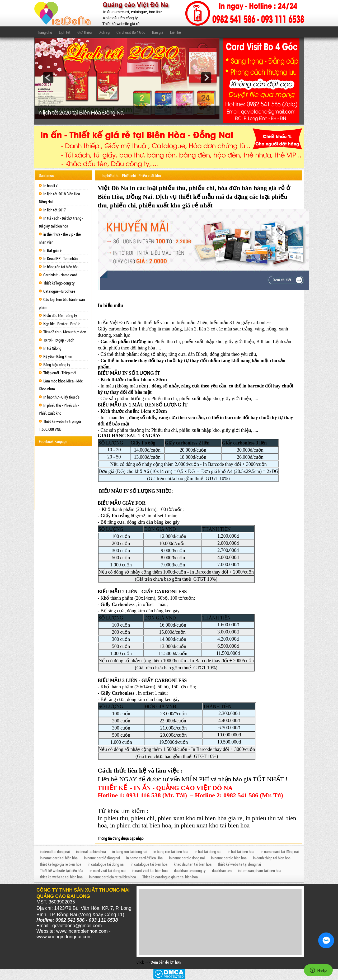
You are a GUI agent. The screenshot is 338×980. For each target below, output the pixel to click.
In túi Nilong (52, 348)
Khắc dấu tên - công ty (60, 315)
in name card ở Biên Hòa (144, 858)
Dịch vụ (104, 32)
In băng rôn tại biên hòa (61, 267)
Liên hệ (175, 32)
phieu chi (143, 818)
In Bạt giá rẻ (52, 250)
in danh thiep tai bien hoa (272, 858)
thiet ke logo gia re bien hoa (61, 864)
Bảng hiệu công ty (57, 364)
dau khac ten (222, 870)
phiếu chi (202, 188)
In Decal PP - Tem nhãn (60, 258)
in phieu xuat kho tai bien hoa (212, 825)
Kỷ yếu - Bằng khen (58, 356)
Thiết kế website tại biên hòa (62, 870)
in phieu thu (113, 818)
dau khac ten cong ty (190, 870)
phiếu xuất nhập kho (202, 342)
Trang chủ (45, 32)
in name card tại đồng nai (280, 851)
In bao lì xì (51, 186)
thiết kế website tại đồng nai (239, 864)
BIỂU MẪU (109, 373)
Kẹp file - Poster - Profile (62, 324)
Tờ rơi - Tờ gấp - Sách (59, 340)
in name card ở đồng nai (102, 858)
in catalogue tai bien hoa (149, 864)
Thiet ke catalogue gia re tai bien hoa (170, 877)
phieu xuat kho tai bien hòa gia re (200, 818)
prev (48, 78)
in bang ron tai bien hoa (171, 851)
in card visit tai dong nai (107, 870)
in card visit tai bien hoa (150, 870)
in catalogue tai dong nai (106, 864)
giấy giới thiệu (240, 342)
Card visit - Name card (60, 275)
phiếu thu (172, 188)
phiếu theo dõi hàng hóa (132, 348)
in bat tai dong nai (208, 851)
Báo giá (158, 32)
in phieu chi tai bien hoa (141, 825)
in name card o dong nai (187, 858)
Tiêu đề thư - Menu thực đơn (65, 332)
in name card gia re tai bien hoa (112, 877)
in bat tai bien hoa (241, 851)
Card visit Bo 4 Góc (131, 32)
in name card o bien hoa (229, 858)
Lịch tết (65, 32)
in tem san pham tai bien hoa (260, 870)
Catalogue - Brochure (59, 291)
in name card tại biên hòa (59, 858)
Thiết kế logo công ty (59, 283)
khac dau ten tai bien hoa (193, 864)
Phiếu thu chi (167, 342)
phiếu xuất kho (160, 205)
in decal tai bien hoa (91, 851)
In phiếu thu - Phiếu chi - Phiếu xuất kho (131, 176)
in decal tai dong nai (55, 851)
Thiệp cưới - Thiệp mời (60, 373)
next (206, 78)
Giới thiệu (84, 32)
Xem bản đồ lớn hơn (166, 962)
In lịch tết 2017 (55, 210)
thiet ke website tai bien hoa (61, 877)
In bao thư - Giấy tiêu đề (61, 397)
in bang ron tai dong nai (130, 851)
